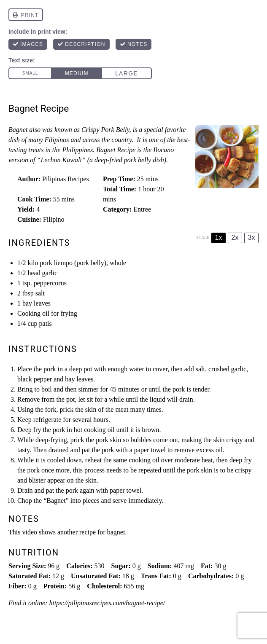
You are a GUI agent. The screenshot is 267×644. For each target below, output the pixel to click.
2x (235, 237)
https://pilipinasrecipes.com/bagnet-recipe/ (107, 603)
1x (219, 237)
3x (252, 237)
